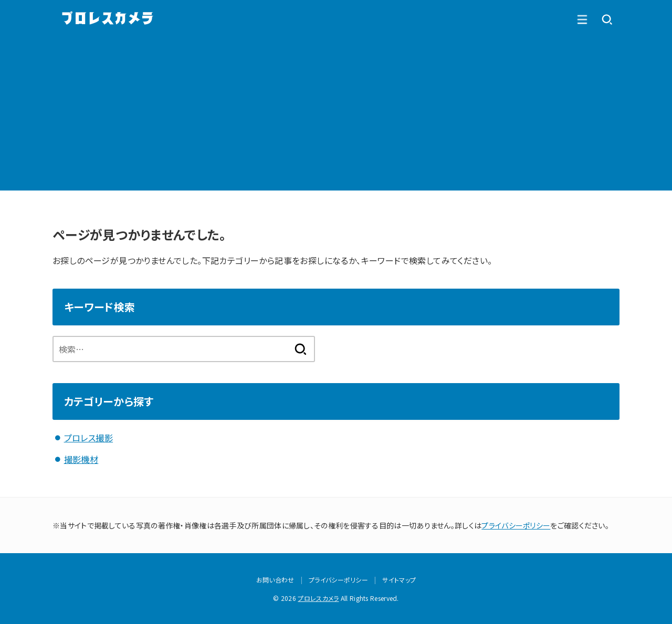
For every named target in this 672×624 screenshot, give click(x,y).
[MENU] (607, 19)
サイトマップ (399, 579)
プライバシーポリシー (516, 524)
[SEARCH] (582, 19)
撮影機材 (81, 459)
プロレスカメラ (318, 597)
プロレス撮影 (88, 438)
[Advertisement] (336, 117)
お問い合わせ (275, 579)
